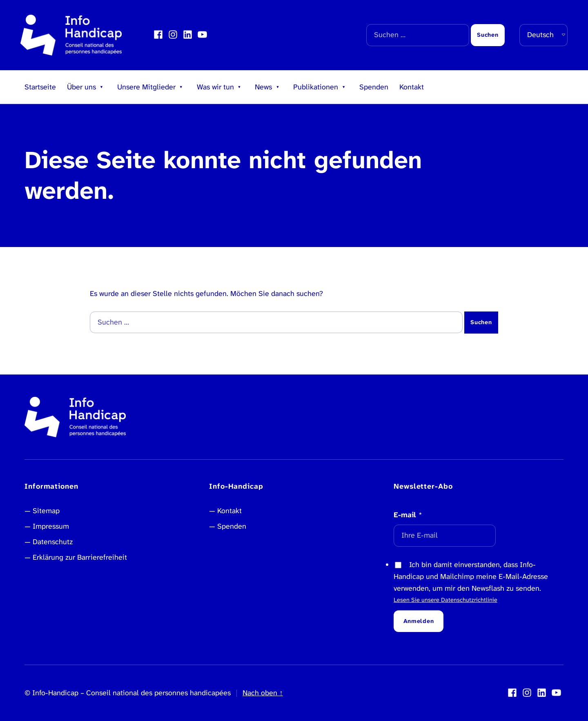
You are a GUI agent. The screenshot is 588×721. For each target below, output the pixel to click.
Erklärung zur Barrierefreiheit (80, 557)
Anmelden (419, 621)
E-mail (408, 515)
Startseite (40, 87)
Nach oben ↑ (263, 693)
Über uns (81, 87)
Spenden (374, 87)
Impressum (51, 526)
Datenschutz (53, 542)
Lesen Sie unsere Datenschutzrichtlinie (445, 600)
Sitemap (46, 511)
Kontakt (412, 87)
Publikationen (316, 87)
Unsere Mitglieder (146, 87)
